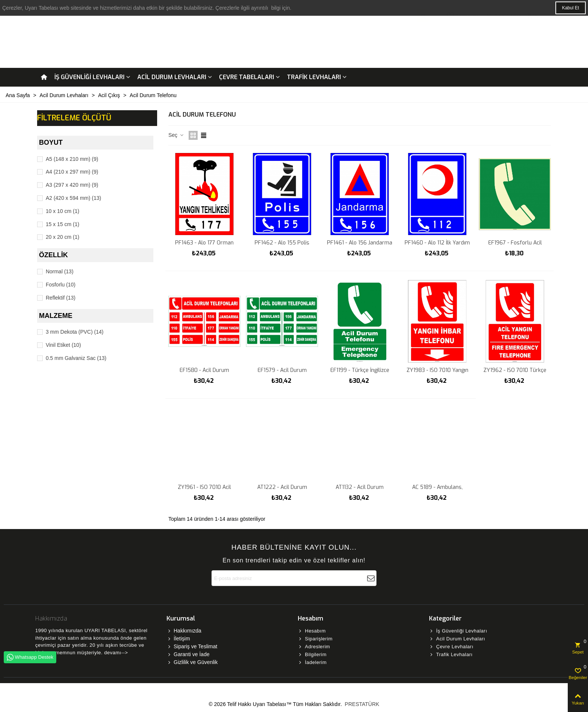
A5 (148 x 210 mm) (72, 159)
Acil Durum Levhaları (172, 77)
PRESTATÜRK (361, 704)
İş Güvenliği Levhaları (89, 77)
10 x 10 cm (63, 211)
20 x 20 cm (63, 237)
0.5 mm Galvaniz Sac (76, 358)
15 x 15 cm (63, 224)
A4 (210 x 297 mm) (72, 172)
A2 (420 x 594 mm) (73, 198)
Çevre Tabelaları (247, 77)
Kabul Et (571, 8)
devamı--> (116, 653)
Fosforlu (61, 285)
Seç (176, 135)
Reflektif (61, 298)
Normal (60, 271)
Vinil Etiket (63, 345)
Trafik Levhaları (314, 77)
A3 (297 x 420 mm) (72, 185)
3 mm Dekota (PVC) (75, 332)
